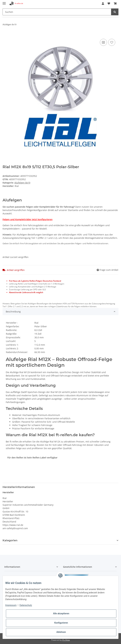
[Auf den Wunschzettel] (112, 42)
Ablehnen (61, 632)
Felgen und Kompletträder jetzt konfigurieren (28, 219)
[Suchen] (57, 12)
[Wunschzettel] (109, 4)
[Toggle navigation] (4, 2)
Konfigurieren (61, 623)
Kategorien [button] (10, 540)
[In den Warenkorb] (5, 34)
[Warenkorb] (115, 4)
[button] (103, 4)
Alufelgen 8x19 (22, 183)
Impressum (11, 605)
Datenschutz (26, 605)
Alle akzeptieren (61, 613)
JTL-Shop (66, 640)
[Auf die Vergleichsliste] (103, 42)
